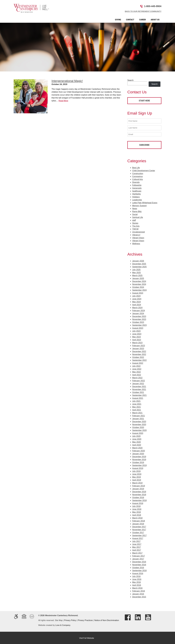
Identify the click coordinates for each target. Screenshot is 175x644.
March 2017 (137, 552)
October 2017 (138, 532)
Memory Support (139, 205)
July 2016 (136, 576)
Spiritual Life (138, 217)
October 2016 (138, 567)
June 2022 (137, 368)
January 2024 (138, 313)
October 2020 (138, 427)
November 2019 (139, 459)
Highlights (136, 193)
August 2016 (138, 573)
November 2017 (139, 529)
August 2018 (138, 503)
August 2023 (138, 327)
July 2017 (136, 541)
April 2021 (137, 409)
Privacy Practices (85, 620)
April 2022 (137, 374)
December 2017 (139, 526)
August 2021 (138, 398)
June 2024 (137, 298)
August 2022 (138, 363)
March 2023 (137, 342)
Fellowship (137, 184)
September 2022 (139, 360)
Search (130, 80)
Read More (63, 101)
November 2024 (139, 284)
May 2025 (136, 272)
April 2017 (137, 549)
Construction (138, 173)
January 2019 (138, 488)
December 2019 (139, 456)
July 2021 (136, 401)
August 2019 (138, 468)
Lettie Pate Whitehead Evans (145, 202)
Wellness (136, 243)
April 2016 (137, 585)
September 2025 (139, 266)
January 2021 (138, 418)
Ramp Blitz (137, 211)
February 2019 (139, 485)
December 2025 (139, 263)
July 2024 (136, 295)
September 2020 (139, 430)
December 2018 (139, 491)
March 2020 (137, 447)
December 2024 (139, 281)
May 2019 (136, 476)
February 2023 (139, 345)
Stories (135, 222)
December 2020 (139, 421)
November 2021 (139, 389)
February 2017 (139, 555)
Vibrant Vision (138, 237)
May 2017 (136, 547)
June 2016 (137, 579)
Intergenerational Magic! (67, 81)
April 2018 (137, 514)
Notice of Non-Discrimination (107, 620)
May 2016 (136, 582)
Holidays (136, 196)
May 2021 (136, 406)
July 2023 (136, 330)
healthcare (137, 190)
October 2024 (138, 287)
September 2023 (139, 325)
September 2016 (139, 570)
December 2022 (139, 351)
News (135, 208)
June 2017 (137, 544)
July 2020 (136, 436)
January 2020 (138, 453)
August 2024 (138, 292)
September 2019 (139, 465)
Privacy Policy (70, 620)
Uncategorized (138, 231)
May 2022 (136, 371)
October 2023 (138, 322)
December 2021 (139, 386)
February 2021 (139, 415)
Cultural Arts (138, 179)
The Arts (136, 225)
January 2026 (138, 260)
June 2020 (137, 438)
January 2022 (138, 383)
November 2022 (139, 354)
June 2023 (137, 333)
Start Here (144, 101)
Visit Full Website (87, 637)
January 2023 (138, 348)
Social (135, 214)
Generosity (137, 187)
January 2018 (138, 523)
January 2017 (138, 558)
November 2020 (139, 424)
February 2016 (139, 590)
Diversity (136, 182)
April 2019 (137, 479)
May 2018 (136, 512)
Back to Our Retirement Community (143, 11)
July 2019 (136, 471)
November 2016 (139, 564)
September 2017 (139, 535)
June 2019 (137, 474)
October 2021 (138, 392)
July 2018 (136, 506)
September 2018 (139, 500)
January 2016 (138, 593)
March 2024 (137, 307)
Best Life (136, 167)
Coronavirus (137, 176)
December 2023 (139, 316)
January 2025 (138, 278)
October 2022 (138, 357)
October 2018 (138, 497)
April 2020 (137, 444)
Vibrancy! (136, 234)
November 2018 (139, 494)
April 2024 (137, 304)
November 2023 (139, 319)
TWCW (135, 228)
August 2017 (138, 538)
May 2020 (136, 441)
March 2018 (137, 517)
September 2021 (139, 395)
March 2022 (137, 377)
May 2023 (136, 336)
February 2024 (139, 310)
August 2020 (138, 433)
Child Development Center (144, 170)
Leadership (137, 199)
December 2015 (139, 596)
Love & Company (63, 625)
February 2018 (139, 520)
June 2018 (137, 509)
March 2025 (137, 275)
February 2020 (139, 450)
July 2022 (136, 365)
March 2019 (137, 482)
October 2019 (138, 462)
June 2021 (137, 403)
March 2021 (137, 412)
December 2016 (139, 561)
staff (134, 220)
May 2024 (136, 301)
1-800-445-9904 (153, 6)
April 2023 (137, 339)
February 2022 (139, 380)
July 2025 (136, 269)
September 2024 (139, 290)
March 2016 (137, 587)
